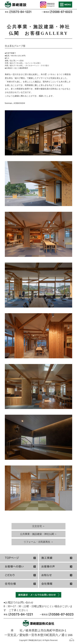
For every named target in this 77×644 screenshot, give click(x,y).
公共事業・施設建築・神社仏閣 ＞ (39, 534)
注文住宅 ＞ (39, 526)
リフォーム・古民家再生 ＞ (38, 542)
